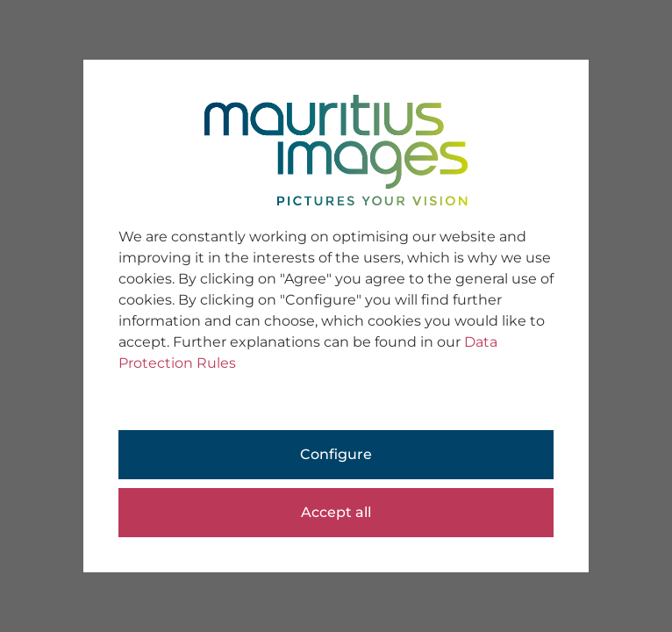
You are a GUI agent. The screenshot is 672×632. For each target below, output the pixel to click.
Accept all (336, 512)
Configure (336, 454)
